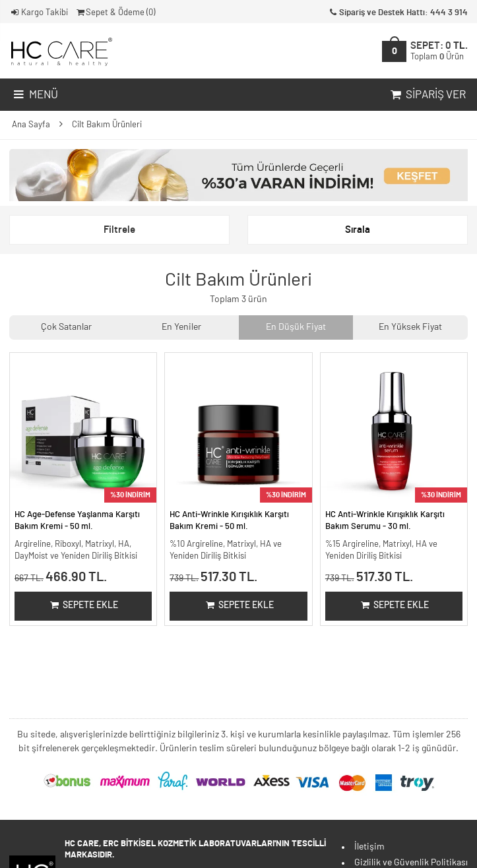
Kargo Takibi (39, 13)
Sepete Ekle (83, 605)
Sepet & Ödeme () (115, 13)
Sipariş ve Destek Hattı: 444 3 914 (397, 13)
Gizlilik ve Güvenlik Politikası (411, 863)
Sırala (358, 230)
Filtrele (119, 230)
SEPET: (439, 51)
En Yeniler (181, 327)
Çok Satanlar (66, 327)
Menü (35, 95)
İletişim (369, 847)
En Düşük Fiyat (296, 327)
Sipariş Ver (427, 95)
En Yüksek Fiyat (410, 327)
